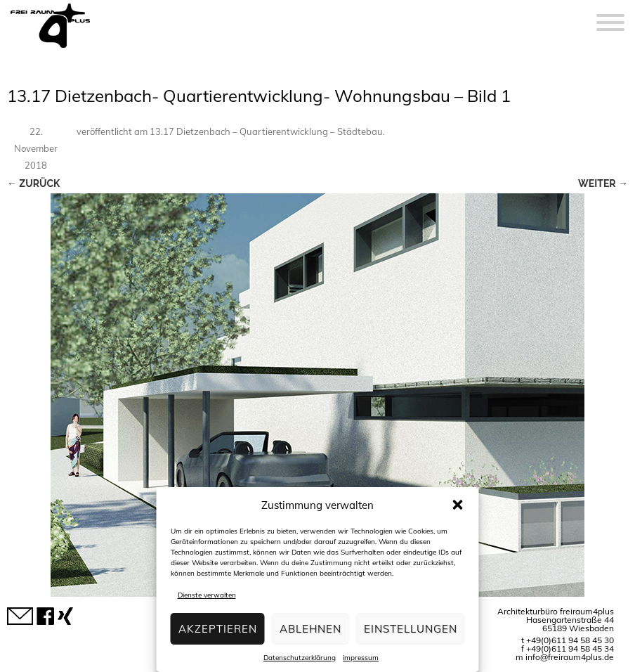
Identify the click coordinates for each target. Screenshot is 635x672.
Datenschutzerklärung (300, 658)
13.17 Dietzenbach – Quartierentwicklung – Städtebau (266, 131)
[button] (458, 505)
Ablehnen (310, 629)
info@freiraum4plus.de (570, 657)
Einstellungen (411, 629)
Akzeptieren (218, 629)
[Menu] (610, 14)
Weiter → (603, 183)
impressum (361, 658)
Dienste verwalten (207, 595)
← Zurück (33, 183)
